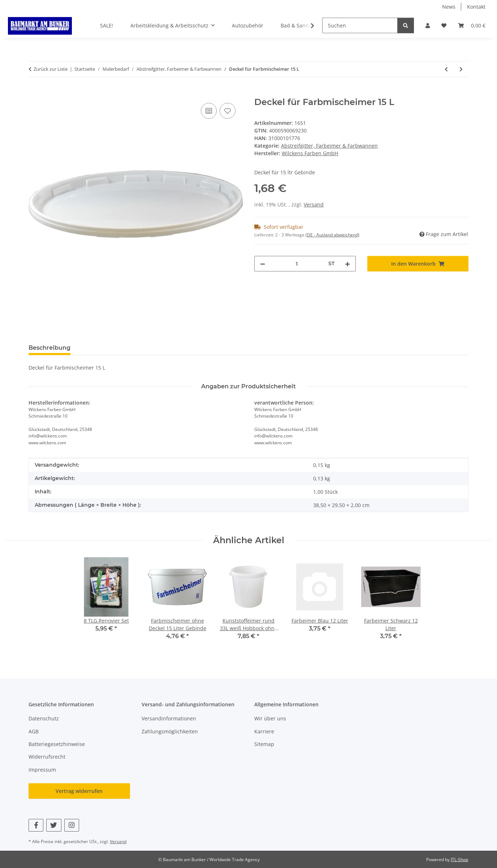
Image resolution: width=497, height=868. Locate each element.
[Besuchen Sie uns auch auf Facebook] (36, 825)
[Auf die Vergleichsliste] (209, 111)
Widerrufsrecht (47, 757)
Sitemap (264, 744)
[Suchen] (360, 25)
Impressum (42, 770)
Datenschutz (44, 718)
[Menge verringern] (263, 264)
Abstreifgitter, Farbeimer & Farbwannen (329, 146)
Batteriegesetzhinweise (57, 744)
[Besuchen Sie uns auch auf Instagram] (72, 825)
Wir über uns (270, 718)
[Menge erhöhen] (347, 264)
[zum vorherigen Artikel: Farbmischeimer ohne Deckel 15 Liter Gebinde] (446, 69)
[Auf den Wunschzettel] (228, 111)
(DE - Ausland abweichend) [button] (332, 235)
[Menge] (297, 264)
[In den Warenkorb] (34, 93)
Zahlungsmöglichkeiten (170, 731)
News (449, 7)
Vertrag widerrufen (79, 791)
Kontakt (476, 7)
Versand (314, 204)
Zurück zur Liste (51, 69)
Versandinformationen (169, 718)
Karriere (264, 731)
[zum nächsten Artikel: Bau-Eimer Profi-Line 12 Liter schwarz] (461, 69)
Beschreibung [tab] (49, 348)
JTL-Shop (459, 860)
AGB (34, 731)
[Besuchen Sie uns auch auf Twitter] (54, 825)
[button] (428, 25)
